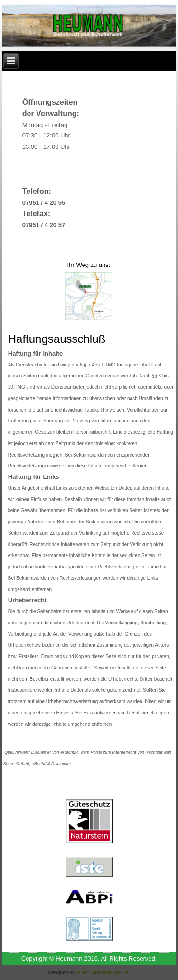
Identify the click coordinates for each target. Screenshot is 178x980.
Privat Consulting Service (102, 973)
